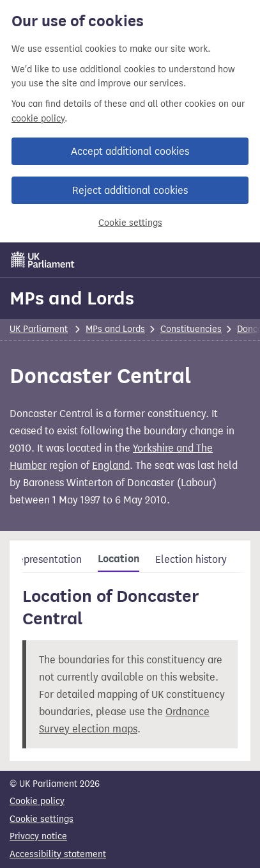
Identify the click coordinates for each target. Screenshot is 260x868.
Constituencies (191, 329)
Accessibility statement (58, 854)
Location (119, 559)
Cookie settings (130, 223)
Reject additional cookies (130, 190)
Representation (47, 559)
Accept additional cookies (130, 151)
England (111, 465)
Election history (191, 559)
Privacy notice (38, 836)
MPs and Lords (72, 298)
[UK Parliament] (43, 260)
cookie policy (38, 119)
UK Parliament (39, 329)
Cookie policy (37, 801)
